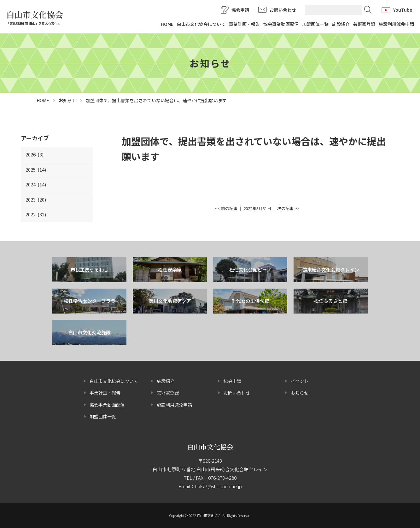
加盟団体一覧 (315, 24)
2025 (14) (36, 170)
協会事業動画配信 (281, 24)
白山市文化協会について (201, 24)
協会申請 (240, 10)
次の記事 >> (288, 208)
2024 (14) (36, 184)
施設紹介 (341, 24)
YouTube (403, 10)
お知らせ (300, 393)
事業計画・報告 (244, 24)
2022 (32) (36, 214)
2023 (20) (36, 199)
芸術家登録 (364, 24)
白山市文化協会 (210, 447)
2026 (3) (35, 154)
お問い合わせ (283, 10)
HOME (167, 24)
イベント (300, 381)
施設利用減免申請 (396, 24)
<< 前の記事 (226, 208)
